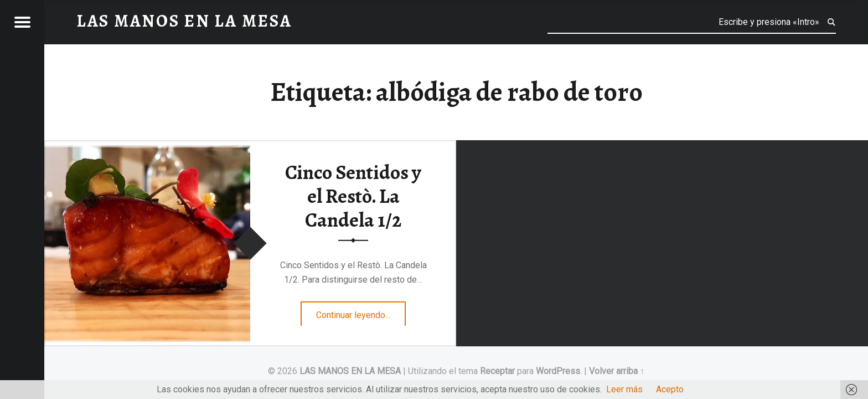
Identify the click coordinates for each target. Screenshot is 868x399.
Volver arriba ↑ (617, 371)
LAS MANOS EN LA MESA (350, 371)
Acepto (670, 389)
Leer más (624, 389)
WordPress (558, 371)
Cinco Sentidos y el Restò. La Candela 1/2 (353, 196)
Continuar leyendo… (361, 311)
